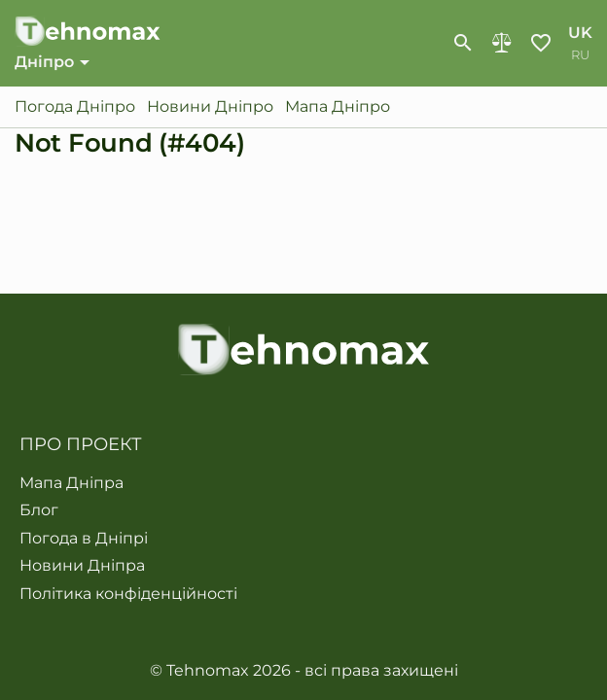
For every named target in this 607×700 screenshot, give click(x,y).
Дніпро (44, 62)
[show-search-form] (463, 43)
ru (580, 55)
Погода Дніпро (75, 107)
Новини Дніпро (210, 107)
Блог (39, 510)
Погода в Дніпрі (84, 539)
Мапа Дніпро (338, 107)
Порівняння (502, 43)
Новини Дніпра (82, 566)
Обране (541, 43)
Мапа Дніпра (71, 483)
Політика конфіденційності (128, 594)
